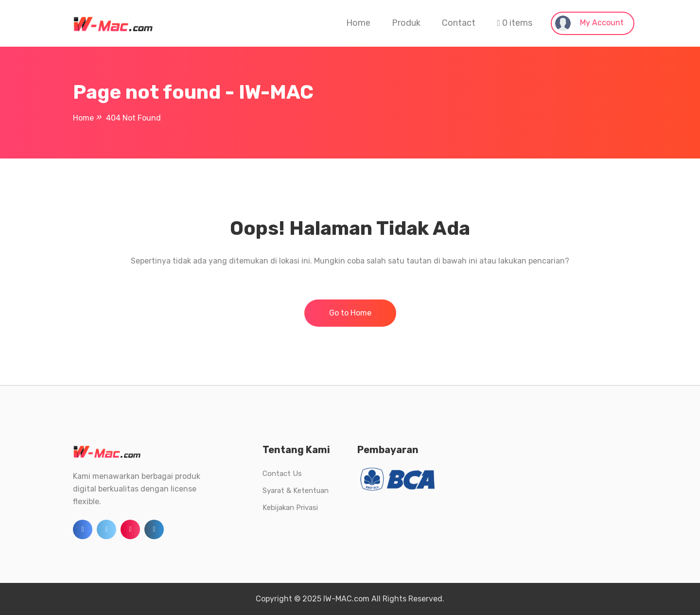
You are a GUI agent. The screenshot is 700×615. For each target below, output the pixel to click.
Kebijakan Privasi (290, 508)
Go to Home (350, 313)
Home (358, 23)
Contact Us (282, 474)
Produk (406, 23)
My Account (589, 23)
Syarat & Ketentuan (296, 491)
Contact (459, 23)
